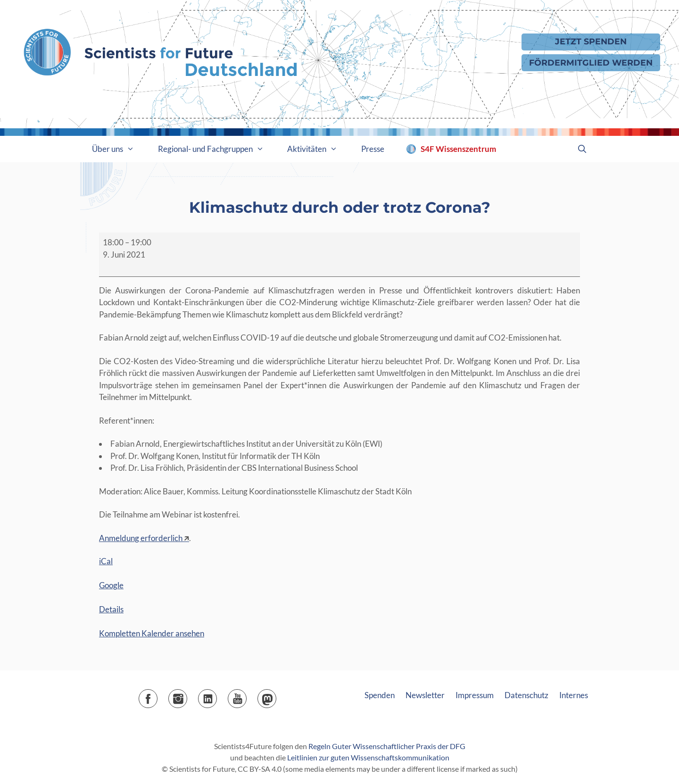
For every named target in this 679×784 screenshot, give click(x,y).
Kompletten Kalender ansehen (152, 633)
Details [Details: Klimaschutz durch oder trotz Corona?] (111, 609)
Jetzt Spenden (591, 41)
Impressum (475, 695)
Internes (574, 695)
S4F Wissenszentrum (458, 149)
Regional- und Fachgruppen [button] (217, 149)
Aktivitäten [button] (318, 149)
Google (111, 585)
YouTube (246, 696)
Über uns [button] (119, 149)
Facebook (157, 696)
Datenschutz (526, 695)
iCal (106, 561)
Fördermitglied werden (591, 63)
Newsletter (425, 695)
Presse (373, 149)
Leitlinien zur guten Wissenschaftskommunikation (368, 757)
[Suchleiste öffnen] (582, 149)
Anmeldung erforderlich (141, 538)
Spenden (380, 695)
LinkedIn (217, 696)
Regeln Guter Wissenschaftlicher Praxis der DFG (387, 746)
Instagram (187, 696)
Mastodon (276, 696)
